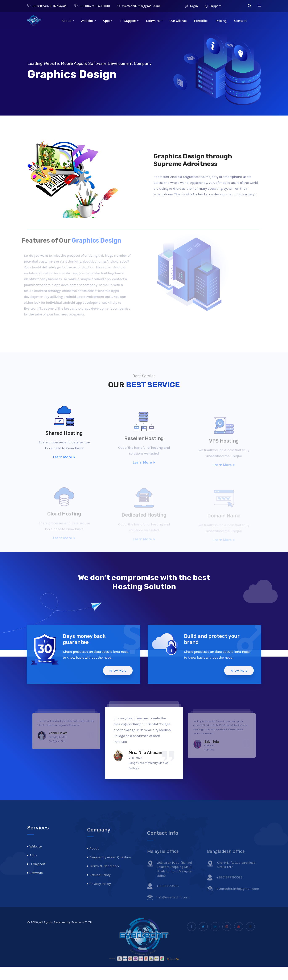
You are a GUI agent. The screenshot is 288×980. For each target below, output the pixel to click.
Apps (108, 21)
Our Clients (178, 21)
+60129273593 (40, 6)
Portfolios (201, 21)
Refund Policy (100, 886)
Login (191, 6)
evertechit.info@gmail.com (139, 6)
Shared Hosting (64, 446)
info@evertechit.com (173, 905)
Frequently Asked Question (110, 868)
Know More (105, 670)
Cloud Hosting (64, 518)
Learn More (64, 470)
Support (213, 6)
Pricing (221, 21)
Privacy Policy (100, 895)
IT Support (129, 21)
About (67, 21)
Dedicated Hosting (144, 518)
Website (88, 21)
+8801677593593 (89, 6)
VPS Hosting (224, 447)
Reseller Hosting (144, 447)
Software (154, 21)
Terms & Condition (104, 877)
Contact (240, 21)
